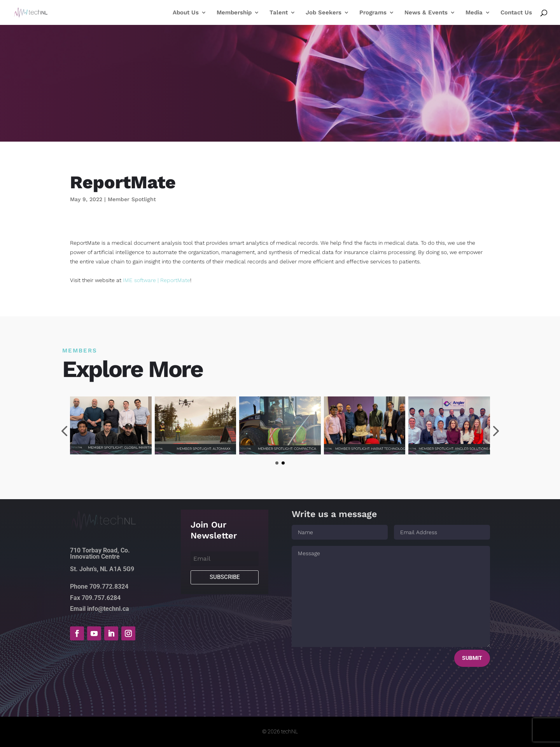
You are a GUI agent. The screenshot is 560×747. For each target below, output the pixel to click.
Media (474, 13)
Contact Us (516, 13)
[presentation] (64, 432)
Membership (234, 13)
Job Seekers (324, 13)
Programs (373, 13)
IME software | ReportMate (157, 280)
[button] (277, 463)
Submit (472, 658)
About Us (186, 13)
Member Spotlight (132, 199)
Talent (279, 13)
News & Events (426, 13)
